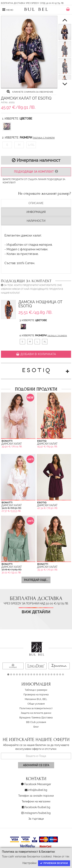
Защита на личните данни (36, 713)
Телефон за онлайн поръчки (36, 796)
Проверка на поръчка (36, 694)
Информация (36, 212)
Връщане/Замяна (30, 718)
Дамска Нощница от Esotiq (40, 304)
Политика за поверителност (36, 708)
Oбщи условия (36, 704)
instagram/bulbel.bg (38, 813)
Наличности (36, 221)
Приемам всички (54, 863)
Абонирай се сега (36, 765)
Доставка (47, 718)
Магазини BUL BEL (36, 699)
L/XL (31, 145)
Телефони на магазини (36, 801)
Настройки (29, 863)
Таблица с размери (44, 138)
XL (45, 342)
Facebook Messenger (38, 784)
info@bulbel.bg (38, 790)
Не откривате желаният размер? (45, 194)
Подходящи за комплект (36, 172)
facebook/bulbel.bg (38, 807)
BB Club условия (36, 722)
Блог (36, 727)
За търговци (36, 819)
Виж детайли (36, 612)
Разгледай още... (36, 580)
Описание (36, 203)
